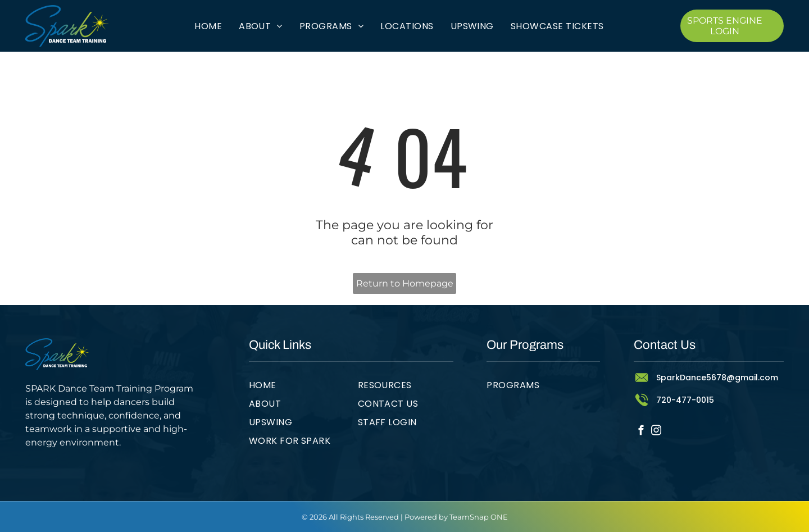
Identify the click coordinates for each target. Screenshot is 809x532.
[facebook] (641, 432)
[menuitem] (208, 26)
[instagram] (656, 432)
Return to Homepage (405, 283)
